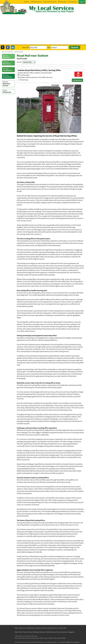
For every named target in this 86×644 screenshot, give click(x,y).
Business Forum (9, 84)
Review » (9, 56)
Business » (9, 63)
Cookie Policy (28, 632)
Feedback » (9, 69)
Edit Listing (46, 628)
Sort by (19, 62)
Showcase (9, 91)
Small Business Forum (53, 632)
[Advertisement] (43, 29)
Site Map (36, 632)
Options (39, 628)
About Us (23, 628)
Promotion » (9, 76)
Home (17, 628)
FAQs (16, 632)
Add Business (31, 628)
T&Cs (21, 632)
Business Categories (68, 632)
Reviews (42, 632)
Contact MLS (62, 628)
